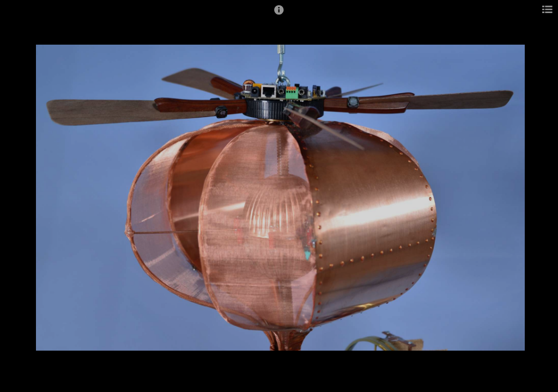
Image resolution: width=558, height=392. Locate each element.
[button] (279, 15)
